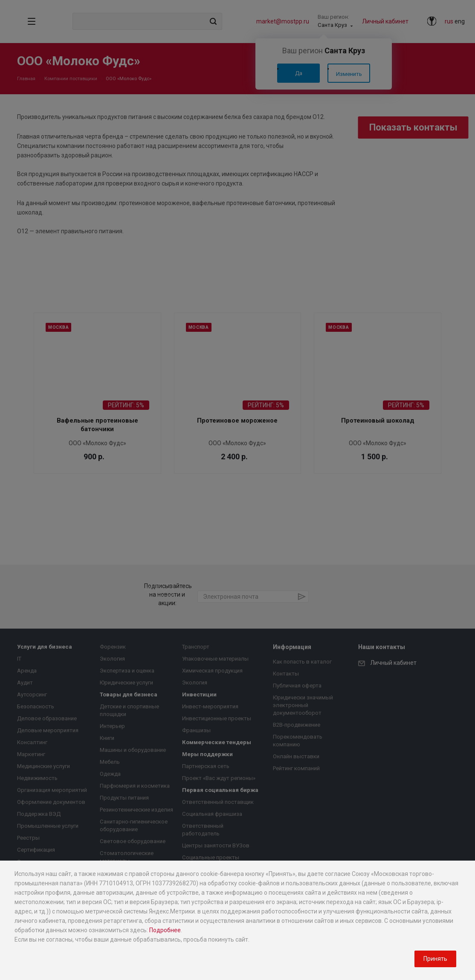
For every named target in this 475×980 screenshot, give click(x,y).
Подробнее (165, 930)
